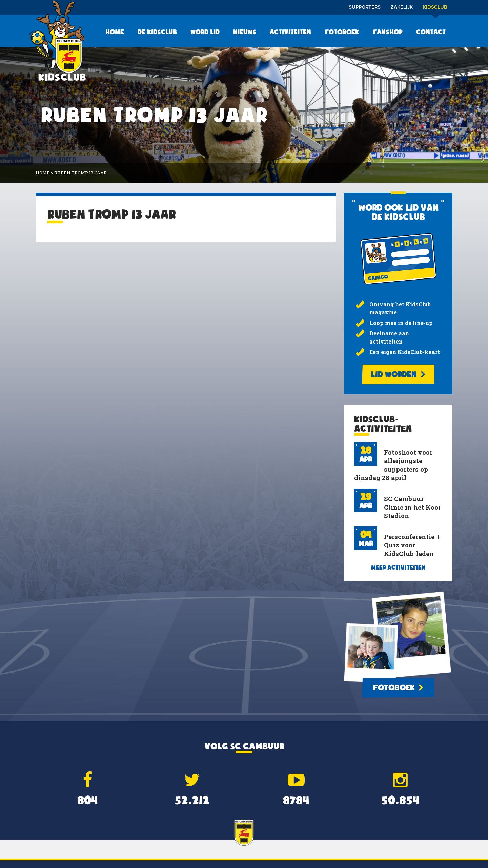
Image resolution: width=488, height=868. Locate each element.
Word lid (205, 32)
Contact (431, 32)
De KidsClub (157, 32)
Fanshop (388, 32)
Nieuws (245, 32)
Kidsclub (435, 10)
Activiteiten (290, 32)
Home (115, 32)
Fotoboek (342, 32)
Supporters (365, 7)
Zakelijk (402, 7)
